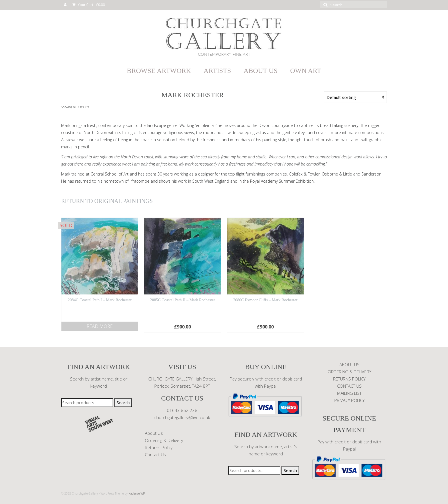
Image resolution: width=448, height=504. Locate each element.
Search (123, 403)
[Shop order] (355, 97)
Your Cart (89, 5)
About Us (154, 433)
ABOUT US (349, 364)
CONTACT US (349, 386)
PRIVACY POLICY (349, 400)
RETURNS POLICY (349, 379)
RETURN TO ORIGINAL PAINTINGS (107, 201)
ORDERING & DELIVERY (349, 372)
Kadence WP (137, 493)
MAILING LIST (349, 393)
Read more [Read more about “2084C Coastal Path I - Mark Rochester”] (100, 326)
